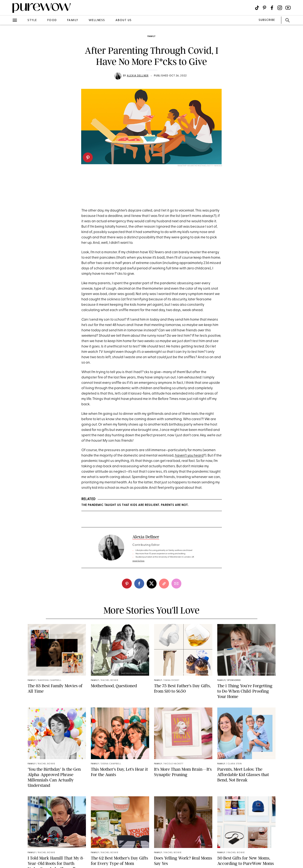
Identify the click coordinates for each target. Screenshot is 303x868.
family (73, 20)
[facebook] (139, 584)
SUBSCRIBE (267, 20)
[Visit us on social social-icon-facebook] (272, 8)
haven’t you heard (189, 456)
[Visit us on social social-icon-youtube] (288, 8)
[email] (176, 584)
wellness (97, 20)
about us (124, 20)
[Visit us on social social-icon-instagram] (280, 8)
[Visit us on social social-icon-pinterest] (264, 8)
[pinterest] (88, 157)
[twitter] (152, 584)
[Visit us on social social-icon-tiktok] (257, 8)
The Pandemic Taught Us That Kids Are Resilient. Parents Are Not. (135, 505)
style (32, 20)
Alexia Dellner (138, 76)
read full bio (138, 561)
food (52, 20)
